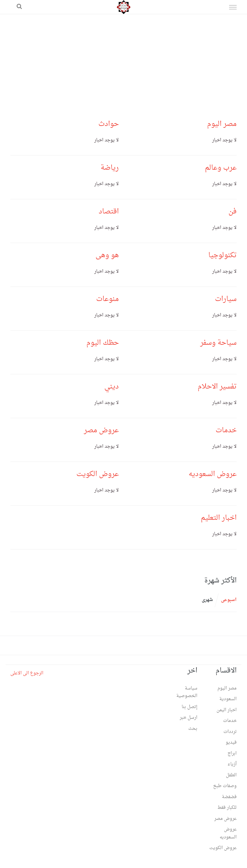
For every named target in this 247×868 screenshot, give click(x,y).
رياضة (110, 168)
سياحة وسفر (218, 343)
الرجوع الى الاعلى (27, 673)
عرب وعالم (221, 168)
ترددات (230, 732)
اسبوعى (229, 600)
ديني (112, 387)
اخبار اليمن (227, 710)
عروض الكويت (98, 474)
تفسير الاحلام (217, 387)
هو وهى (107, 255)
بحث (193, 729)
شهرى (207, 600)
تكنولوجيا (222, 255)
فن (233, 212)
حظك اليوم (103, 343)
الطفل (231, 775)
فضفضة (229, 797)
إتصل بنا (189, 707)
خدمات (226, 430)
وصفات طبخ (225, 786)
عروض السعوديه (213, 474)
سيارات (226, 299)
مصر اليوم (222, 124)
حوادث (109, 124)
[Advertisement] (123, 61)
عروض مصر (101, 430)
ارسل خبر (189, 718)
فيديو (231, 743)
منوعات (107, 299)
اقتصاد (109, 212)
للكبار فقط (227, 808)
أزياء (232, 764)
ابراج (232, 754)
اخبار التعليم (219, 518)
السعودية (228, 699)
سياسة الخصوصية (187, 692)
